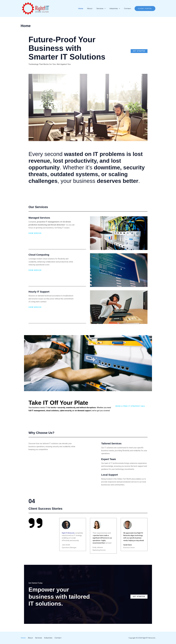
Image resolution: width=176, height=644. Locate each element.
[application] (107, 9)
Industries (47, 638)
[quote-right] (35, 523)
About (30, 638)
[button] (145, 9)
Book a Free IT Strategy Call (130, 406)
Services (38, 638)
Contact (56, 638)
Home (23, 638)
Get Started (139, 51)
